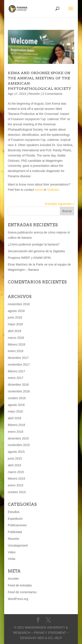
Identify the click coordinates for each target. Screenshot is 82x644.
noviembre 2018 (19, 304)
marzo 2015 (16, 472)
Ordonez (53, 190)
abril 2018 (15, 331)
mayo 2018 (15, 324)
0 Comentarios (52, 94)
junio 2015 (15, 458)
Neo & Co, (45, 638)
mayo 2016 (15, 411)
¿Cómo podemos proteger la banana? (34, 244)
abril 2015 (15, 465)
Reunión (34, 94)
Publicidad (15, 532)
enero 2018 (16, 351)
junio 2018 (15, 317)
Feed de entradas (20, 585)
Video (12, 552)
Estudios (14, 512)
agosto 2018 (16, 311)
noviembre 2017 (19, 365)
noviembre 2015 (19, 445)
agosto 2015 (16, 452)
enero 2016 (16, 432)
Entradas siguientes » (60, 204)
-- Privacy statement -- (50, 633)
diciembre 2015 (18, 438)
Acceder (13, 579)
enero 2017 (16, 378)
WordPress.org (18, 599)
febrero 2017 (17, 371)
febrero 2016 (17, 425)
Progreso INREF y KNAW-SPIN (29, 258)
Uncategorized (18, 545)
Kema (39, 190)
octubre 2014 (17, 492)
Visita (12, 559)
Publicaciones (17, 525)
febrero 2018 (17, 344)
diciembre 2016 (18, 385)
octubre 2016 (17, 398)
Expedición (15, 519)
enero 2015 (16, 485)
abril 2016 (15, 418)
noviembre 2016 (19, 391)
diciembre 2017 (18, 358)
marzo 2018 (16, 338)
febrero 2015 (17, 479)
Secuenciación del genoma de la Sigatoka (36, 251)
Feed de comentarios (22, 592)
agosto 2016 (16, 405)
